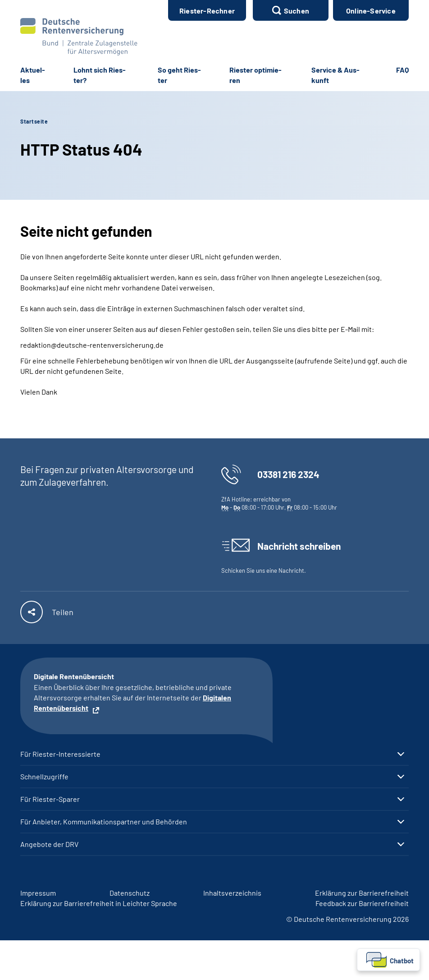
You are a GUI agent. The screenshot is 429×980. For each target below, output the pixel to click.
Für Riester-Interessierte (60, 754)
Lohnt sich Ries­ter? (100, 75)
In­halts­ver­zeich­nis (232, 893)
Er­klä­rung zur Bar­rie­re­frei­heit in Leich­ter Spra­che (99, 903)
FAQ (402, 70)
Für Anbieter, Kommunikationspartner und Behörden (104, 822)
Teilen (63, 612)
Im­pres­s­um (38, 893)
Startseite (34, 121)
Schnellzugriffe (44, 777)
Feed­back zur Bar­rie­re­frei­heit (362, 903)
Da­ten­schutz (130, 893)
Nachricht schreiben (299, 546)
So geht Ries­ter (179, 75)
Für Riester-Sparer (50, 799)
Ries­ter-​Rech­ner (207, 11)
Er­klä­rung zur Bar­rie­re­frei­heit (362, 893)
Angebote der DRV (49, 844)
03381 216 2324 (288, 474)
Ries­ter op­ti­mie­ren (256, 75)
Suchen (297, 11)
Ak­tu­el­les (33, 75)
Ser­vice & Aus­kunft (335, 75)
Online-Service (371, 11)
